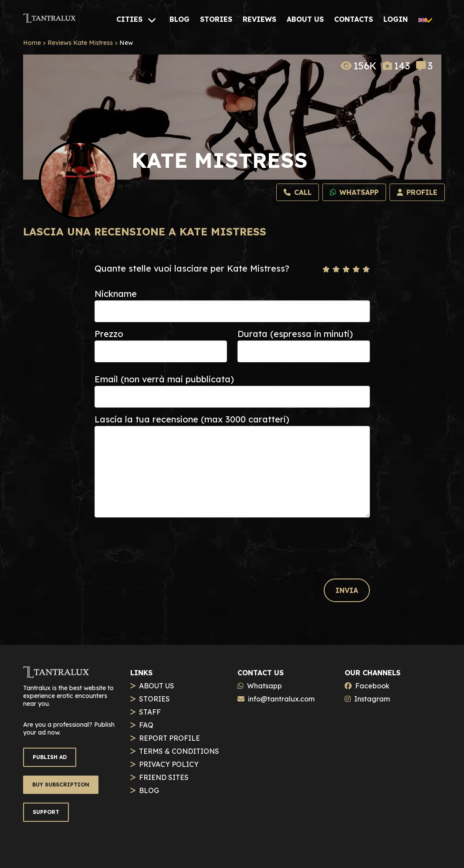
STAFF (150, 712)
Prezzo (109, 334)
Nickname (116, 294)
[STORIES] (216, 19)
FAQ (146, 725)
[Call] (298, 192)
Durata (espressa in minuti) (295, 334)
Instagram (372, 699)
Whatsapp (264, 686)
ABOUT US (157, 686)
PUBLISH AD (50, 757)
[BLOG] (180, 19)
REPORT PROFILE (169, 738)
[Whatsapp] (354, 192)
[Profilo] (417, 192)
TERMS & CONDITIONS (179, 751)
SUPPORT (46, 812)
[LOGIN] (396, 19)
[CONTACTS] (354, 19)
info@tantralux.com (281, 699)
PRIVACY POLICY (169, 764)
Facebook (372, 686)
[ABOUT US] (305, 19)
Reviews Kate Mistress (80, 43)
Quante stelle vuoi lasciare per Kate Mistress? (192, 268)
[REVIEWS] (259, 19)
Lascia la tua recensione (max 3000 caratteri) (192, 419)
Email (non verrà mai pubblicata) (164, 379)
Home (32, 43)
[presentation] (161, 540)
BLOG (149, 790)
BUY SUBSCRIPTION (61, 785)
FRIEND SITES (164, 777)
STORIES (154, 699)
